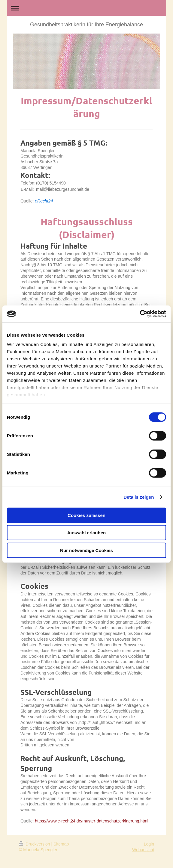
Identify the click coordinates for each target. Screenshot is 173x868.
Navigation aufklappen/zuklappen (86, 8)
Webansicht (143, 850)
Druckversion (35, 844)
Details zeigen (139, 497)
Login (149, 844)
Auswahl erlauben (86, 533)
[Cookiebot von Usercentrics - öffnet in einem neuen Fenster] (140, 314)
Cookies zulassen (86, 515)
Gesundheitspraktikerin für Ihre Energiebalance (86, 25)
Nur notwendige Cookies (86, 550)
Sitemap (61, 844)
